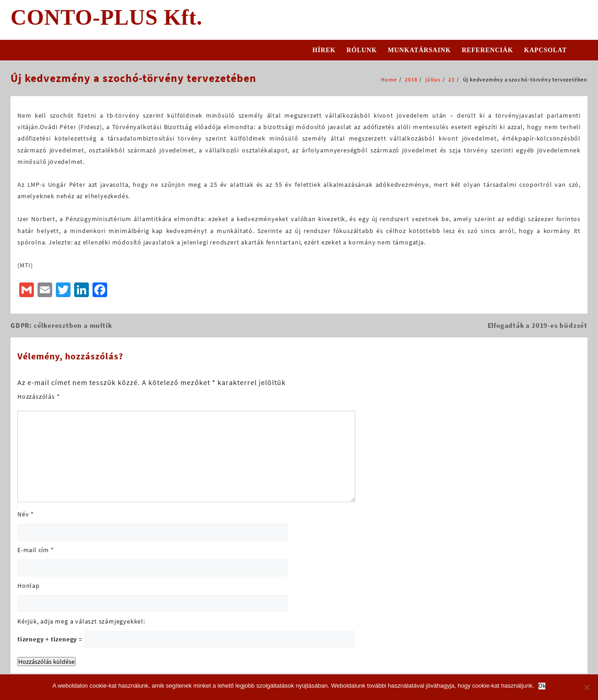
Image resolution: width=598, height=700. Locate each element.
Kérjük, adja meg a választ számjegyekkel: (81, 621)
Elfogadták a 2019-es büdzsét (538, 325)
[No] (587, 687)
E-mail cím (36, 550)
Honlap (29, 586)
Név (26, 514)
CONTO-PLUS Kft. (106, 17)
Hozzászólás (38, 396)
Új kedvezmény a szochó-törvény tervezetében (133, 78)
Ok (542, 686)
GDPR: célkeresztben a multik (61, 325)
